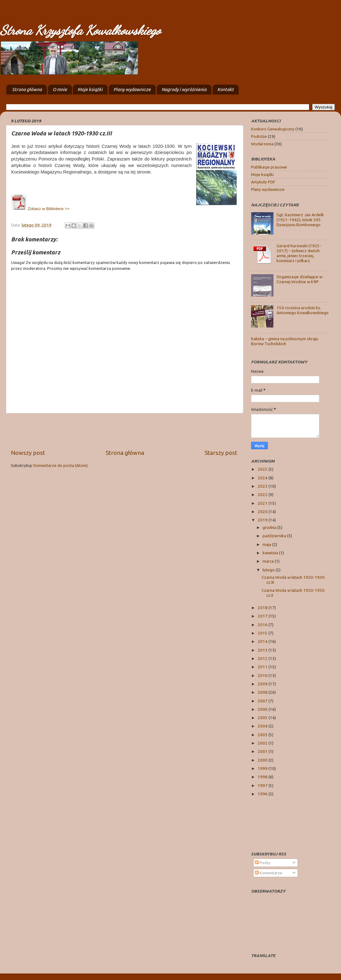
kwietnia (271, 553)
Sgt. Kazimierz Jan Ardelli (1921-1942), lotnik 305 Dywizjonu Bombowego (300, 220)
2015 (263, 633)
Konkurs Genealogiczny (273, 129)
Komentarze (269, 873)
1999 (263, 768)
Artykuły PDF (263, 182)
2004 (263, 726)
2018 (263, 608)
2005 (263, 718)
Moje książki (90, 89)
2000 (263, 760)
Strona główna (27, 89)
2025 (263, 469)
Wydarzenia (262, 144)
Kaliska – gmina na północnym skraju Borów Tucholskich (285, 341)
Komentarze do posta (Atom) (61, 465)
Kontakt (226, 89)
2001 (263, 751)
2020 (263, 512)
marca (269, 561)
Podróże (259, 136)
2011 (263, 667)
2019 (263, 520)
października (275, 536)
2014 (263, 641)
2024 (263, 478)
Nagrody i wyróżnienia (184, 89)
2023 (263, 486)
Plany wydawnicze (132, 89)
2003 (263, 735)
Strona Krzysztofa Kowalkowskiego (80, 30)
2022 (263, 494)
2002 (263, 743)
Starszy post (221, 453)
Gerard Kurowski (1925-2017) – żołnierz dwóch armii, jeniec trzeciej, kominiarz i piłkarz (299, 253)
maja (267, 544)
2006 (263, 709)
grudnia (270, 527)
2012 (263, 658)
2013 (263, 650)
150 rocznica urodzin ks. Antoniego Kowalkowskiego (303, 310)
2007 (263, 701)
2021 (263, 503)
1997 (263, 785)
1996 (263, 794)
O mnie (60, 89)
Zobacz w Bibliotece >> (40, 209)
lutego (269, 570)
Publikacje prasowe (269, 167)
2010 (263, 675)
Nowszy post (28, 453)
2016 (263, 625)
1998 (263, 777)
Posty (263, 863)
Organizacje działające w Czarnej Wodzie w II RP (299, 279)
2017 (263, 616)
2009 (263, 684)
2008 (263, 692)
